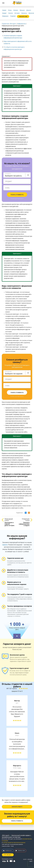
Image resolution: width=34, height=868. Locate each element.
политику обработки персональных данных (14, 843)
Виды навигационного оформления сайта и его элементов (17, 287)
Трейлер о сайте (20, 851)
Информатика (22, 24)
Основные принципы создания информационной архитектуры (15, 117)
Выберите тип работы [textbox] (13, 176)
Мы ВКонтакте (7, 851)
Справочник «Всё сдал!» (9, 24)
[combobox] (17, 175)
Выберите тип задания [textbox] (14, 374)
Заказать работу (17, 807)
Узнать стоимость (17, 195)
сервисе (5, 545)
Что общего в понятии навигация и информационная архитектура (17, 475)
